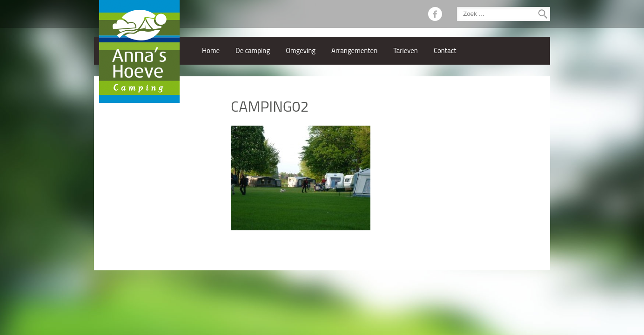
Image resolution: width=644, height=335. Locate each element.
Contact (445, 50)
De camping (253, 50)
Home (211, 50)
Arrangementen (354, 50)
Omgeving (301, 50)
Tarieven (406, 50)
